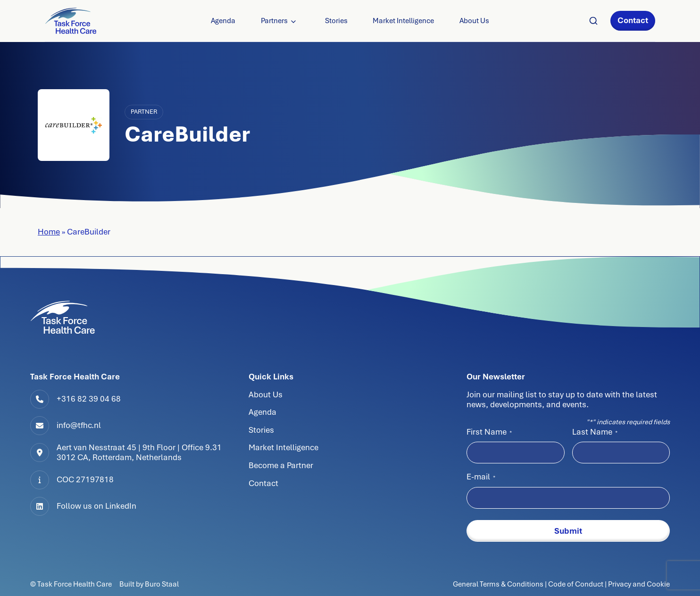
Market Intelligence (403, 21)
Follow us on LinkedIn (96, 506)
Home (49, 232)
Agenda (223, 21)
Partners (274, 21)
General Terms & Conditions (499, 584)
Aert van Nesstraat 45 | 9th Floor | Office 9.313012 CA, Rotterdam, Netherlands (139, 453)
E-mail (481, 477)
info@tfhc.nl (79, 425)
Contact (633, 20)
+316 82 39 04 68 (89, 399)
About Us (474, 21)
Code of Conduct (576, 584)
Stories (336, 21)
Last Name (595, 432)
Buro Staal (162, 584)
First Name (489, 432)
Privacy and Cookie (639, 584)
